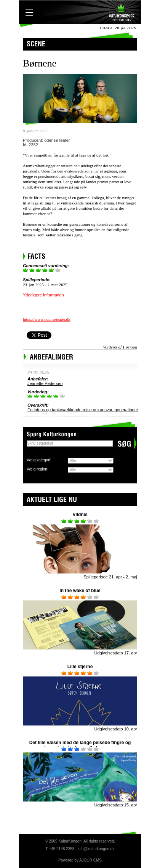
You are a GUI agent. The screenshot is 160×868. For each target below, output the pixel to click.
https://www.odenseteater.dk (47, 319)
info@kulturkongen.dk (96, 849)
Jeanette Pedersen (45, 383)
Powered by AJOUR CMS (80, 860)
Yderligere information (43, 295)
